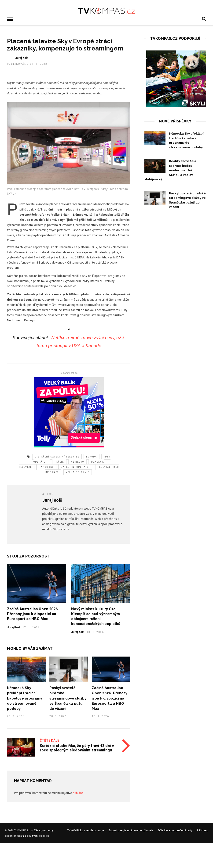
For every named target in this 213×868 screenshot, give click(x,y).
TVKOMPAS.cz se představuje (86, 830)
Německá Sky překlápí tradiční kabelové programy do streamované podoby (25, 698)
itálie (59, 462)
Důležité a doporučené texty (175, 830)
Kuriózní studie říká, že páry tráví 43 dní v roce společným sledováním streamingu (77, 748)
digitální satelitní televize (57, 457)
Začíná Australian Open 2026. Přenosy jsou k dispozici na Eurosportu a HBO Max (33, 614)
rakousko (46, 467)
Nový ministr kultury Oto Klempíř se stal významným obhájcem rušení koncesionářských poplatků (96, 616)
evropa (92, 457)
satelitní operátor (76, 467)
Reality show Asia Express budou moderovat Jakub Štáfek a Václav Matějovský (171, 170)
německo (77, 462)
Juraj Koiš (14, 627)
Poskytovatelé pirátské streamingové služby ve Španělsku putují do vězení (68, 698)
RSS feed (203, 830)
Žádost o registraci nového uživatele (131, 830)
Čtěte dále (50, 740)
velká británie (78, 472)
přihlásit (78, 793)
